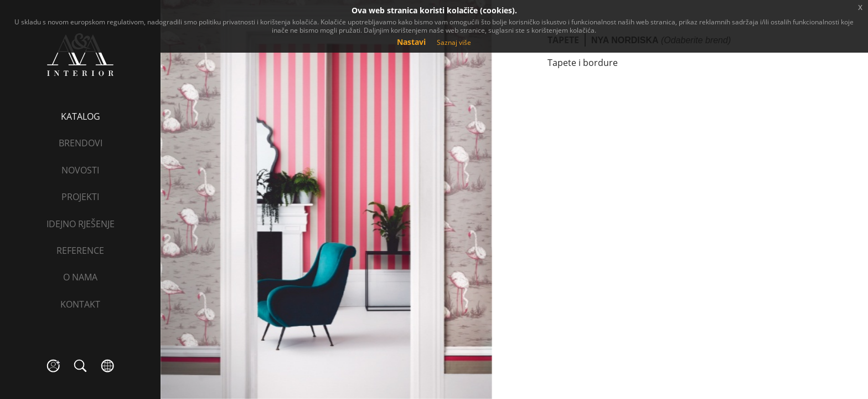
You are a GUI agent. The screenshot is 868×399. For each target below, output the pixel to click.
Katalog (81, 116)
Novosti (80, 170)
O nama (80, 277)
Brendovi (81, 143)
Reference (80, 250)
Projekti (80, 197)
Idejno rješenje (81, 224)
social (53, 366)
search (81, 366)
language (108, 366)
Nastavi (411, 42)
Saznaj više (454, 42)
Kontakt (80, 304)
